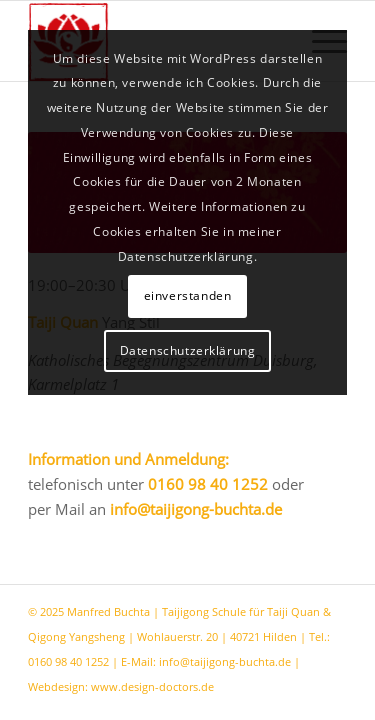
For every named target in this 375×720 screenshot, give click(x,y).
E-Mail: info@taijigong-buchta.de (206, 661)
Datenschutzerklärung (188, 350)
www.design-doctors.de (152, 686)
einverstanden (188, 295)
